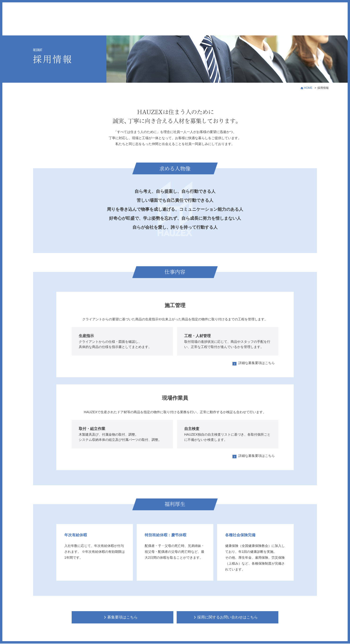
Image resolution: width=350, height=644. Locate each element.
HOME (308, 88)
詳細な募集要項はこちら (257, 363)
